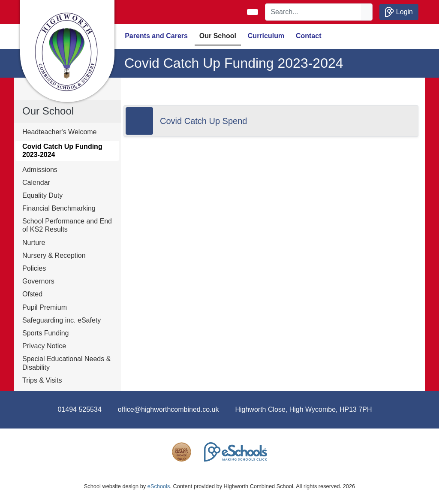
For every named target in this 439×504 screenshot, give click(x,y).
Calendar (36, 183)
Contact (309, 36)
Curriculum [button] (266, 36)
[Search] (313, 12)
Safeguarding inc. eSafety (62, 320)
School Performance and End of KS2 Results (67, 225)
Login (399, 12)
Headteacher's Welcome (60, 132)
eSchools (159, 486)
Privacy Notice (44, 346)
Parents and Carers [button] (156, 36)
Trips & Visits (42, 380)
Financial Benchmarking (59, 208)
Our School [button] (218, 36)
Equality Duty (42, 195)
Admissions (40, 170)
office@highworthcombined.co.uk (168, 409)
